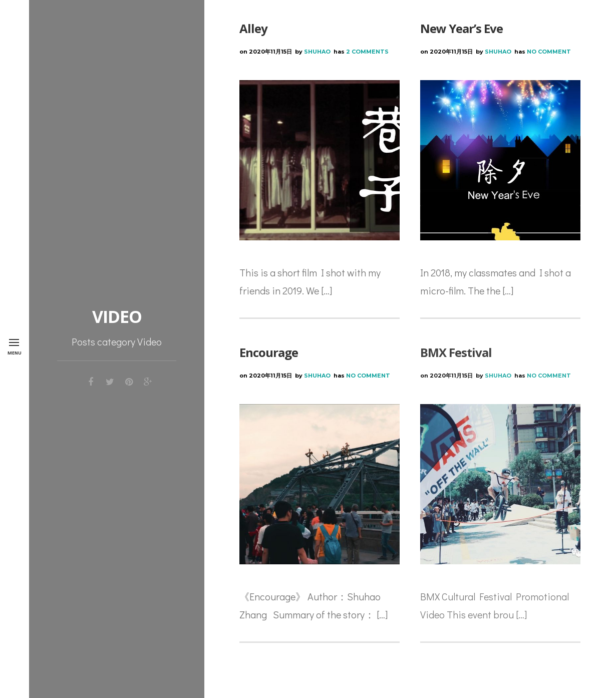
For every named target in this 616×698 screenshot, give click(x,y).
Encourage (269, 352)
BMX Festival (456, 352)
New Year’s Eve (461, 28)
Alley (253, 28)
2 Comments (367, 52)
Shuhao (317, 52)
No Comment (549, 52)
